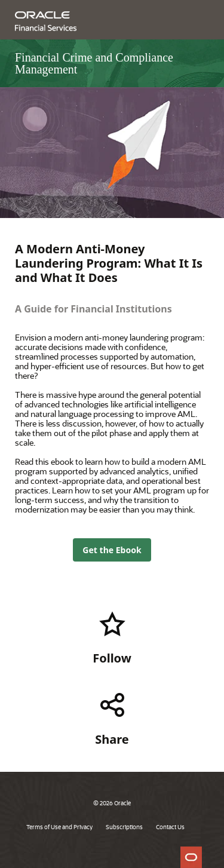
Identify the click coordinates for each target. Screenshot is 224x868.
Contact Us (170, 827)
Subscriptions (124, 827)
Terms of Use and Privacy (59, 827)
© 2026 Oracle (112, 803)
